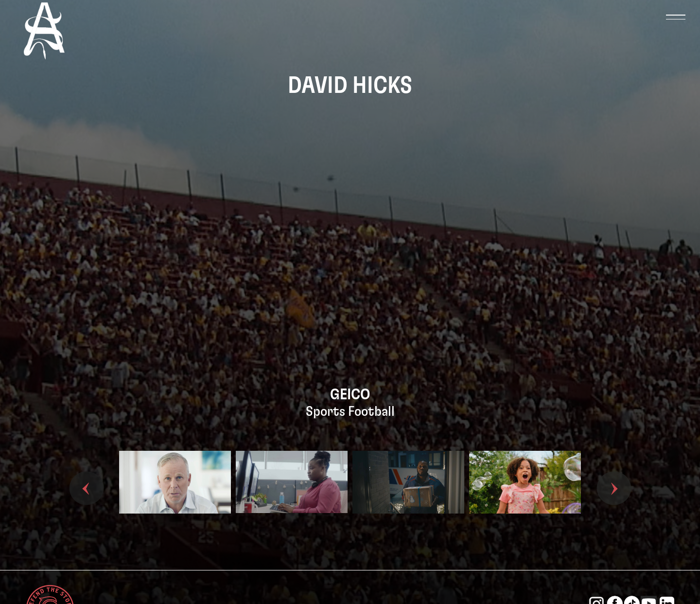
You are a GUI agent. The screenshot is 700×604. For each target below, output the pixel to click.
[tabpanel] (175, 498)
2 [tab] (350, 553)
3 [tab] (365, 553)
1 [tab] (335, 553)
